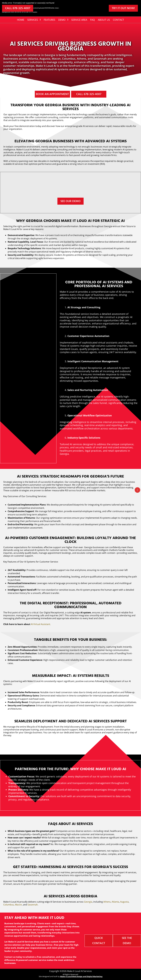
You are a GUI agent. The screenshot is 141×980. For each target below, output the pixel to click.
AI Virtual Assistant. (41, 624)
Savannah (33, 905)
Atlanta (115, 902)
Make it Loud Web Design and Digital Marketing (81, 976)
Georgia (88, 902)
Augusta (124, 902)
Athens (107, 902)
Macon (18, 905)
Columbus (9, 905)
